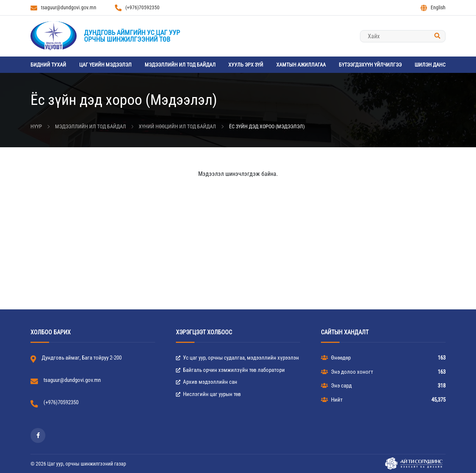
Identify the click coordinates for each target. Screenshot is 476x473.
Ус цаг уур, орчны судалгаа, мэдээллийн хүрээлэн (237, 358)
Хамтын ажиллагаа (301, 65)
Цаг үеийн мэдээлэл (105, 65)
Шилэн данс (430, 65)
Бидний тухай (48, 65)
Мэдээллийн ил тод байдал (180, 65)
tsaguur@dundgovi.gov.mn (63, 8)
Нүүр (36, 126)
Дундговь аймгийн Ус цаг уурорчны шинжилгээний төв (132, 36)
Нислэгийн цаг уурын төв (208, 394)
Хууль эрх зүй (246, 65)
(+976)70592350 (137, 8)
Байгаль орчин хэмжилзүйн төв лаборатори (230, 370)
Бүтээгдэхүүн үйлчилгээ (370, 65)
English (433, 8)
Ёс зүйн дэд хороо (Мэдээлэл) (267, 126)
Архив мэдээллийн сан (207, 382)
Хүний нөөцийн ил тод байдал (177, 126)
